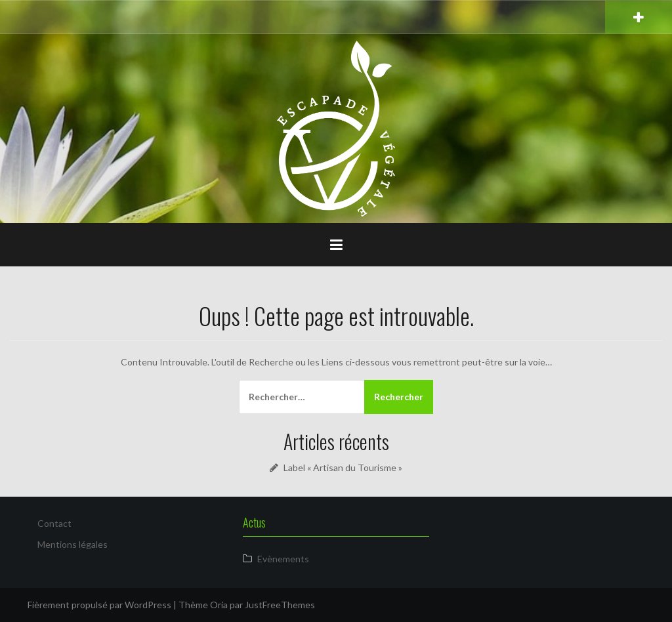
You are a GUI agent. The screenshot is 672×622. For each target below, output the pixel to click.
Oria (219, 605)
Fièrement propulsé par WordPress (99, 605)
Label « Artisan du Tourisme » (343, 467)
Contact (54, 523)
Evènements (283, 559)
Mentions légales (73, 544)
